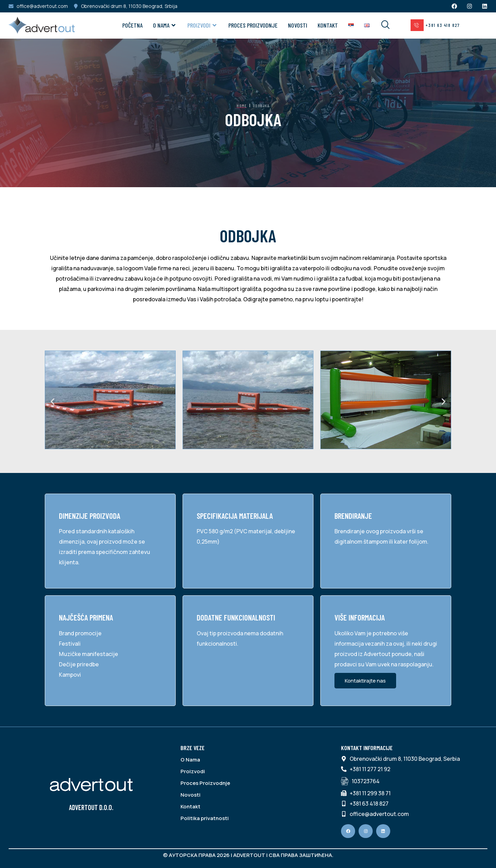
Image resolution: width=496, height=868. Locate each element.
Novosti (298, 25)
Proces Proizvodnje (253, 25)
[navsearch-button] (381, 25)
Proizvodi (203, 25)
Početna (132, 25)
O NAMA (165, 25)
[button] (53, 401)
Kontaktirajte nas (365, 681)
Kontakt (328, 25)
